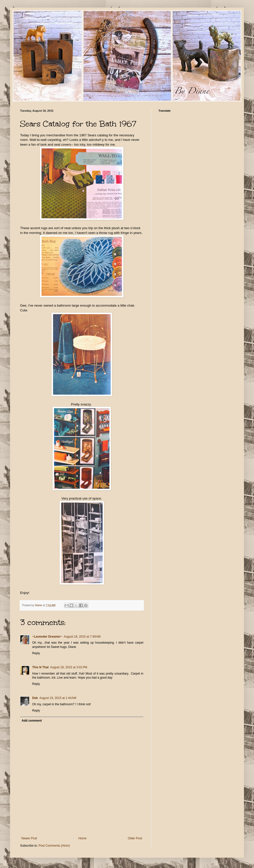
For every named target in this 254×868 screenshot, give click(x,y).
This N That (40, 667)
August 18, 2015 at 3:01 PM (69, 667)
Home (82, 838)
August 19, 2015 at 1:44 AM (58, 698)
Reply (36, 653)
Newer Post (29, 838)
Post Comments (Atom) (54, 846)
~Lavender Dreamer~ (47, 637)
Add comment (32, 721)
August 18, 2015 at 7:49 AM (82, 637)
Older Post (135, 838)
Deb (35, 698)
